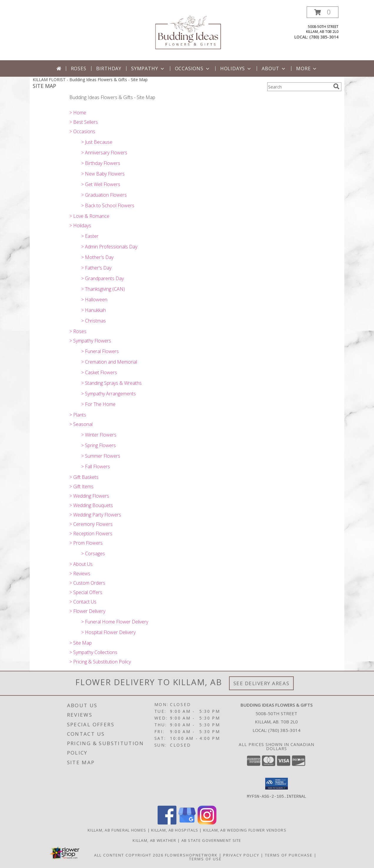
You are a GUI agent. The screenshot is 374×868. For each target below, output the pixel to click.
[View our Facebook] (167, 823)
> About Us (81, 564)
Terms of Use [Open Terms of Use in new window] (205, 859)
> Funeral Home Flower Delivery (115, 622)
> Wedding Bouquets (91, 505)
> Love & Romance (89, 216)
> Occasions (82, 131)
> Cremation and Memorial (109, 362)
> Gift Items (81, 486)
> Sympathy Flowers (90, 341)
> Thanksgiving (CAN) (103, 289)
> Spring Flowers (98, 445)
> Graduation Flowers (104, 195)
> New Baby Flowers (103, 174)
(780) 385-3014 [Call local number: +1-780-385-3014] (324, 37)
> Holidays (80, 225)
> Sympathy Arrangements (108, 394)
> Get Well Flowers (101, 184)
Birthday (109, 68)
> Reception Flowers (91, 533)
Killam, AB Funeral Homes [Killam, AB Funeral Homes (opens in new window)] (117, 830)
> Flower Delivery (87, 611)
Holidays (236, 68)
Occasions (193, 68)
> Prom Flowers (86, 543)
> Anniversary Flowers (104, 153)
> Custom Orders (87, 583)
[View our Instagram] (207, 823)
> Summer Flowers (101, 456)
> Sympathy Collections (93, 652)
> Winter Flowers (99, 435)
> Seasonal (81, 424)
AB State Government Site (211, 840)
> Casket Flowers (99, 372)
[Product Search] (299, 87)
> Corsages (93, 553)
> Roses (78, 331)
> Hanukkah (93, 310)
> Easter (90, 236)
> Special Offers (86, 592)
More (307, 68)
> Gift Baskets (84, 477)
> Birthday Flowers (101, 163)
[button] (323, 12)
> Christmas (93, 321)
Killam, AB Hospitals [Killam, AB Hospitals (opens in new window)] (175, 830)
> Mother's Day (97, 257)
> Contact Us (83, 602)
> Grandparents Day (102, 278)
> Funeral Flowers (100, 351)
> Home (78, 113)
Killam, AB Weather (154, 840)
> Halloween (94, 300)
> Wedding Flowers (89, 496)
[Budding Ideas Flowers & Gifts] (187, 33)
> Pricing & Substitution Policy (100, 662)
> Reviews (80, 573)
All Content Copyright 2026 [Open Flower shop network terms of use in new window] (129, 855)
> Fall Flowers (96, 466)
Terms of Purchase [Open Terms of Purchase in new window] (289, 855)
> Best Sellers (84, 122)
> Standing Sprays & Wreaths (111, 383)
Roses (79, 68)
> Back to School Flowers (108, 205)
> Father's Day (96, 268)
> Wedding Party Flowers (95, 515)
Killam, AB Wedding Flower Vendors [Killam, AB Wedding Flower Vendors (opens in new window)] (245, 830)
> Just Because (97, 142)
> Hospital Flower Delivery (108, 632)
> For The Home (98, 404)
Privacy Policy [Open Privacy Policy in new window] (241, 855)
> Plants (78, 415)
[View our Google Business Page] (187, 823)
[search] (336, 86)
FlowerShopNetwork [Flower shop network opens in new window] (191, 855)
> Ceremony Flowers (91, 524)
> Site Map (81, 643)
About (274, 68)
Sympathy (148, 68)
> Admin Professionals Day (109, 247)
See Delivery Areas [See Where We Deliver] (262, 683)
